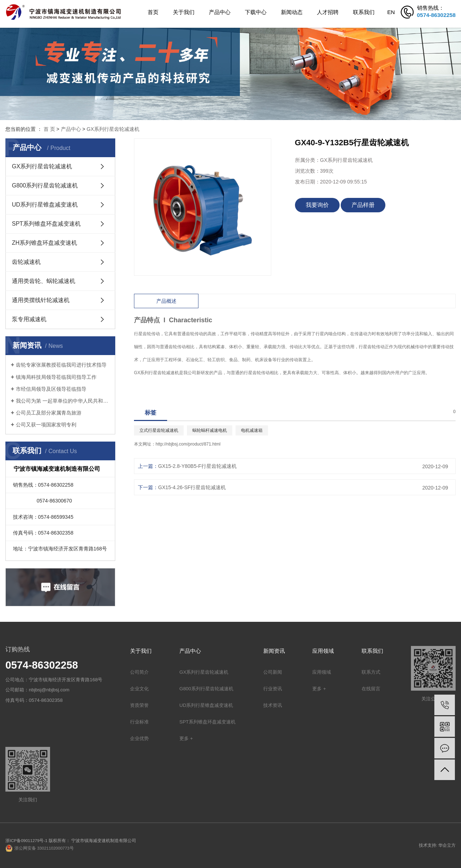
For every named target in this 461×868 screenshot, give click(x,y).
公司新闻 (273, 672)
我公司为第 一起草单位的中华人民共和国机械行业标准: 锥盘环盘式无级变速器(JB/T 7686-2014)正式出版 (63, 401)
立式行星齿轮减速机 (159, 430)
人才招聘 (328, 12)
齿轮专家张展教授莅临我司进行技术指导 (61, 365)
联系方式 (371, 672)
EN (391, 12)
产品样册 (363, 205)
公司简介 (139, 672)
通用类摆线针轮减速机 (41, 300)
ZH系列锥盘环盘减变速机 (44, 243)
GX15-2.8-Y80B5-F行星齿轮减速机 (197, 466)
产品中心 (220, 12)
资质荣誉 (139, 705)
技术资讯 (273, 705)
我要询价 (317, 205)
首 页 (49, 129)
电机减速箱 (252, 430)
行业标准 (139, 722)
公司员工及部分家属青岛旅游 (49, 413)
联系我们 (364, 12)
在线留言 (371, 689)
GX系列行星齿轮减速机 (113, 129)
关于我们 (184, 12)
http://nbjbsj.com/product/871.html (188, 444)
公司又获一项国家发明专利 (46, 425)
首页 (153, 12)
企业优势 (139, 738)
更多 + (186, 738)
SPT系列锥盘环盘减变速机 (46, 224)
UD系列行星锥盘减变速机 (45, 205)
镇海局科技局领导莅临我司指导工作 (56, 377)
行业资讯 (273, 689)
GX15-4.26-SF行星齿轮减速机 (192, 487)
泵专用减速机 (29, 319)
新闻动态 (292, 12)
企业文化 (139, 689)
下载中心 (256, 12)
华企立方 (447, 845)
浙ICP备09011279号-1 (26, 841)
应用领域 (322, 672)
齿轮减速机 (26, 262)
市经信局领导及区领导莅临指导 (51, 389)
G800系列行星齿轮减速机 (45, 185)
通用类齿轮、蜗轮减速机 (44, 281)
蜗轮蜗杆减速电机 (210, 430)
